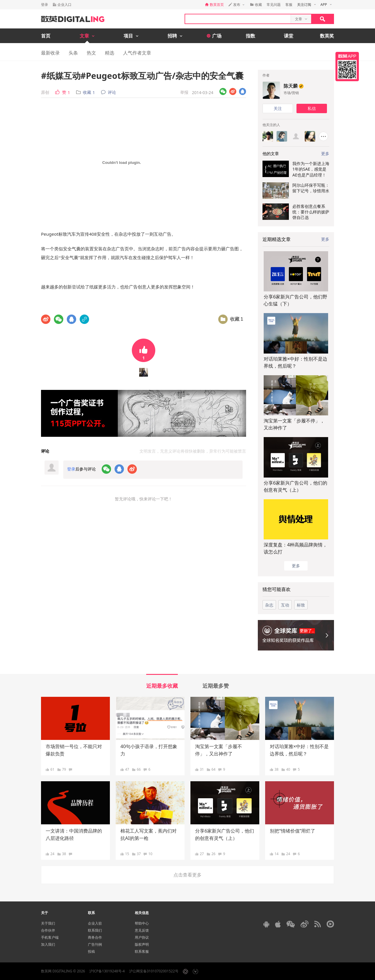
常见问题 (274, 5)
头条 (73, 53)
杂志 (269, 605)
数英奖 (327, 36)
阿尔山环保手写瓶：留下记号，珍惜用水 (311, 188)
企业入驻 (95, 923)
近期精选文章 (277, 239)
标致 (301, 605)
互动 (285, 605)
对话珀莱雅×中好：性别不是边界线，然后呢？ (295, 362)
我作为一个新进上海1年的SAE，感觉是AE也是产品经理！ (311, 169)
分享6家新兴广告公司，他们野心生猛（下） (295, 300)
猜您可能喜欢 (277, 589)
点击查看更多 (187, 875)
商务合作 (95, 937)
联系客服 (142, 951)
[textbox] (238, 19)
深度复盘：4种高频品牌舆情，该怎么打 (295, 548)
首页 (46, 36)
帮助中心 (142, 923)
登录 (45, 5)
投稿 (91, 951)
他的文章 (271, 153)
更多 (325, 239)
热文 (91, 53)
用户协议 (142, 937)
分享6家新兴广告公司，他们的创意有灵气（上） (295, 486)
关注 (278, 108)
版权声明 (142, 944)
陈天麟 (291, 86)
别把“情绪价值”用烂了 (293, 831)
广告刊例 (95, 944)
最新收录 (50, 53)
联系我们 (95, 930)
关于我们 (48, 923)
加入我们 (48, 944)
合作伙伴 (48, 930)
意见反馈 (142, 930)
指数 (250, 36)
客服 (289, 5)
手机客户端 (50, 937)
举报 (184, 92)
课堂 (289, 36)
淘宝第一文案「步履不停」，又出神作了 (294, 424)
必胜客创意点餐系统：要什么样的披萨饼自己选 (311, 212)
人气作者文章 (137, 53)
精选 (110, 53)
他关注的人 (271, 125)
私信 (312, 108)
